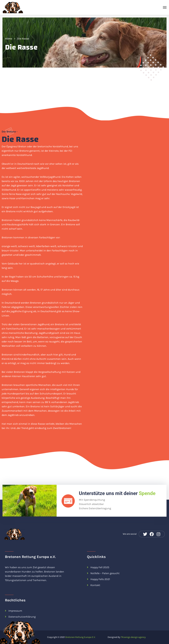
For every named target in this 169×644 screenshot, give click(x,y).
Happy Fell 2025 (100, 567)
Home (8, 39)
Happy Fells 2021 (100, 579)
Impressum (15, 611)
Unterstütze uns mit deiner (117, 493)
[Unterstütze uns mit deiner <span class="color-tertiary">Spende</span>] (68, 501)
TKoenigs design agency (133, 637)
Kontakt (95, 585)
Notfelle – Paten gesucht (105, 573)
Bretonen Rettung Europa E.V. (81, 637)
